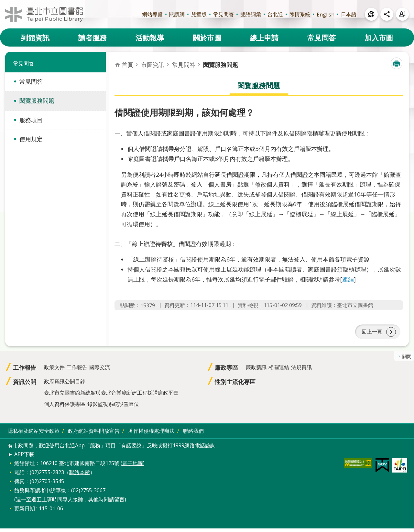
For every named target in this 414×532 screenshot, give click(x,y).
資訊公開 (25, 385)
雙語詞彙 (251, 14)
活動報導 (150, 37)
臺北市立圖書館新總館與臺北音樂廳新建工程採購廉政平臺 (111, 396)
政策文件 (54, 371)
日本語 (349, 14)
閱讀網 (177, 14)
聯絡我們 (193, 434)
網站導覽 (152, 14)
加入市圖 (379, 37)
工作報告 (25, 371)
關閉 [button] (407, 360)
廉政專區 (226, 371)
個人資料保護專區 (65, 408)
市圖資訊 (153, 65)
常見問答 (223, 14)
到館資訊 (35, 37)
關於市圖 (207, 37)
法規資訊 (301, 371)
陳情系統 (300, 14)
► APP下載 (21, 458)
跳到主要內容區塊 (3, 3)
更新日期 (25, 512)
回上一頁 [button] (372, 334)
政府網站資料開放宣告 (94, 434)
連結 (348, 279)
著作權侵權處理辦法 (151, 434)
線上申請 (264, 37)
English (326, 15)
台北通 (275, 14)
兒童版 (199, 14)
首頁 (127, 65)
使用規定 (31, 139)
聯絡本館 (80, 476)
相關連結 (279, 371)
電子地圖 (133, 467)
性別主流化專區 (235, 385)
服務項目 (31, 120)
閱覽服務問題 (37, 101)
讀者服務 (93, 37)
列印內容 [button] (397, 63)
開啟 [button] (371, 14)
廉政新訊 (256, 371)
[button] (358, 467)
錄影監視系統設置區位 (113, 408)
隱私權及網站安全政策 (34, 434)
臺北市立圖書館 (44, 14)
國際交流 (100, 371)
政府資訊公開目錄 (65, 385)
